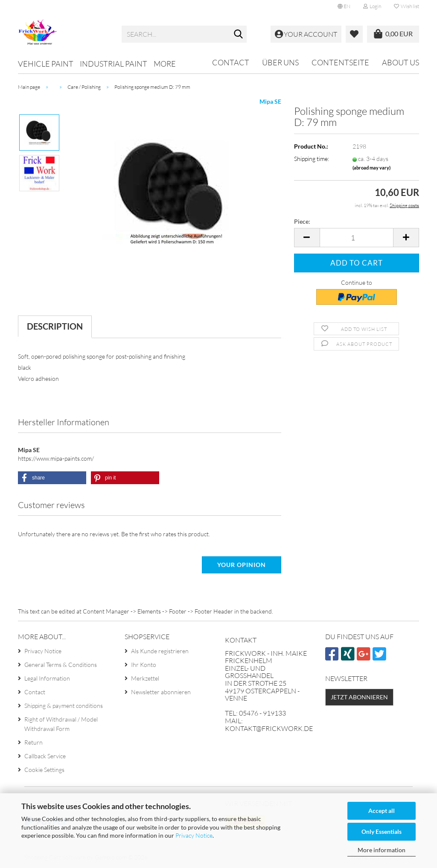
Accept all (382, 811)
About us (401, 62)
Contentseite (340, 62)
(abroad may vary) (371, 168)
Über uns (280, 62)
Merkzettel (145, 678)
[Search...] (239, 35)
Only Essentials (382, 831)
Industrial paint (114, 64)
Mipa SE (270, 101)
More (165, 64)
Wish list (406, 6)
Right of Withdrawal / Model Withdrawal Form (61, 724)
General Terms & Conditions (61, 665)
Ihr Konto (144, 665)
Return (34, 742)
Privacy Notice (194, 835)
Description (55, 326)
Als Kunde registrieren (160, 651)
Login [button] (372, 6)
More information (382, 850)
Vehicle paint (46, 64)
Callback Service (45, 756)
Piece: (302, 221)
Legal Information (47, 678)
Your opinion (242, 565)
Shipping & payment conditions (64, 706)
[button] (344, 6)
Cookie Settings (44, 770)
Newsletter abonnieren (161, 692)
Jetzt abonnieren (359, 697)
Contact (231, 62)
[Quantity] (357, 238)
